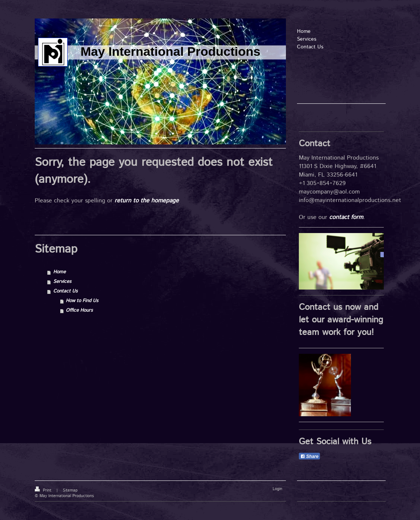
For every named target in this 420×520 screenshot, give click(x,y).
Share (310, 456)
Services (62, 282)
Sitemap (70, 490)
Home (59, 272)
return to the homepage (147, 201)
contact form (346, 217)
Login (277, 489)
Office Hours (79, 310)
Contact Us (65, 291)
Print (44, 490)
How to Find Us (82, 301)
